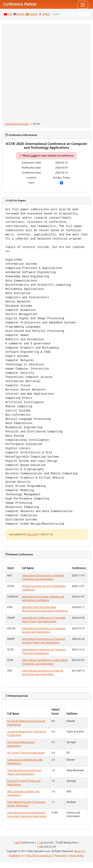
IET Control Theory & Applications (26, 753)
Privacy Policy (76, 856)
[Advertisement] (46, 74)
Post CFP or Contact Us (39, 856)
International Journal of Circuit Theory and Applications (24, 772)
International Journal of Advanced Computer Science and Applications (27, 814)
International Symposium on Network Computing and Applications (43, 577)
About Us (79, 851)
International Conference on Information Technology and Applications (45, 662)
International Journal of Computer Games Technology (26, 804)
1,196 (40, 843)
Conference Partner (17, 124)
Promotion (60, 856)
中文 (10, 14)
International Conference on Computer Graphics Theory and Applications (44, 641)
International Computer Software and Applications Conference (43, 598)
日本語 (46, 14)
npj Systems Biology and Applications (21, 744)
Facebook (14, 856)
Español (34, 14)
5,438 (17, 843)
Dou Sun (32, 534)
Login (34, 156)
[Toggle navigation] (83, 5)
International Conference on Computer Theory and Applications (44, 651)
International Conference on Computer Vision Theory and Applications (44, 620)
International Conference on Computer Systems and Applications (44, 630)
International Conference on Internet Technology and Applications (43, 672)
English (21, 14)
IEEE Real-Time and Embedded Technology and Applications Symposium (45, 609)
